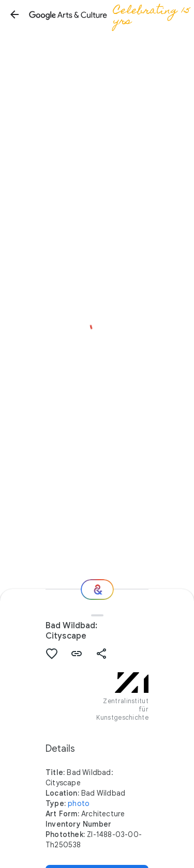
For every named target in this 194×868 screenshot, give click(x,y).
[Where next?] (97, 590)
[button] (14, 14)
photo (79, 803)
